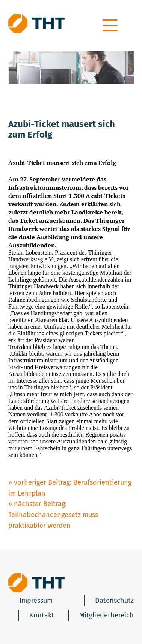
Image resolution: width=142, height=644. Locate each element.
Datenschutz (114, 601)
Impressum (36, 601)
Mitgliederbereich (106, 615)
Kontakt (42, 615)
